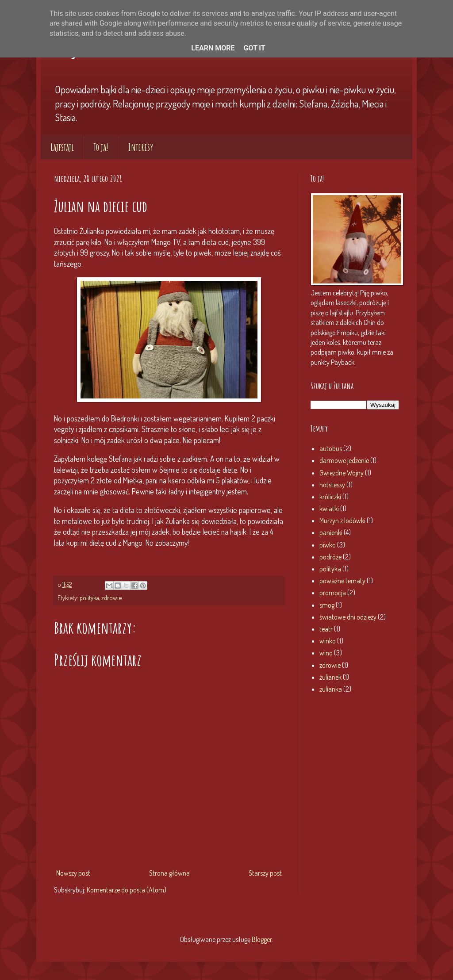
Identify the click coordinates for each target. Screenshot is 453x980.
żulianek (330, 677)
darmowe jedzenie (344, 460)
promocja (333, 593)
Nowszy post (73, 873)
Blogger (262, 939)
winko (328, 641)
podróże (330, 557)
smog (327, 605)
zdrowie (111, 597)
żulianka (331, 689)
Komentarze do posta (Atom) (127, 890)
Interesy (141, 147)
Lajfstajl (62, 147)
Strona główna (169, 873)
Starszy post (265, 873)
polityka (89, 597)
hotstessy (332, 485)
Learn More (213, 48)
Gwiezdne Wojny (342, 473)
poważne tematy (342, 581)
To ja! (101, 147)
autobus (331, 448)
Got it (254, 48)
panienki (331, 532)
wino (326, 653)
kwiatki (329, 509)
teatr (326, 629)
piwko (328, 545)
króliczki (330, 497)
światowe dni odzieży (348, 617)
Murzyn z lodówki (342, 521)
